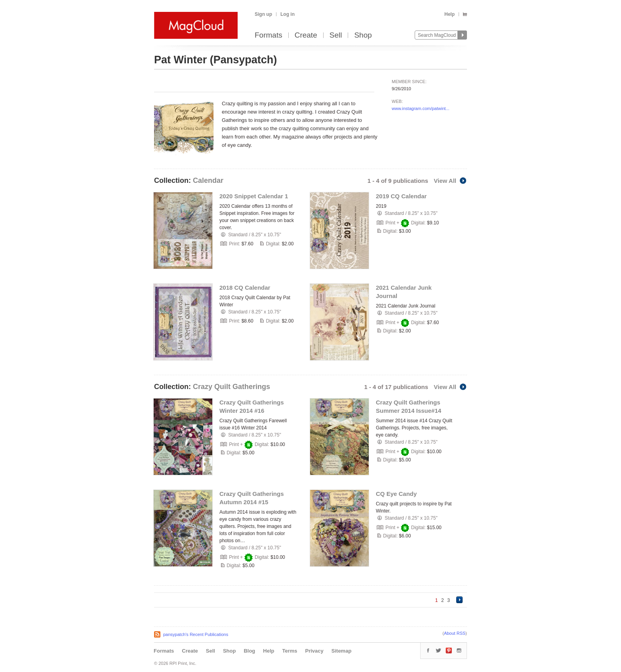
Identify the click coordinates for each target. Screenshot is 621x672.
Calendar (208, 180)
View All (450, 181)
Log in (288, 14)
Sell (336, 35)
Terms (290, 651)
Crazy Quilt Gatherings (231, 387)
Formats (269, 35)
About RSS (455, 633)
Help (450, 14)
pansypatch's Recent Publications (196, 634)
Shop (363, 35)
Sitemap (342, 651)
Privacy (314, 651)
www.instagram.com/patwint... (421, 108)
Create (306, 35)
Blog (249, 651)
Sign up (263, 14)
